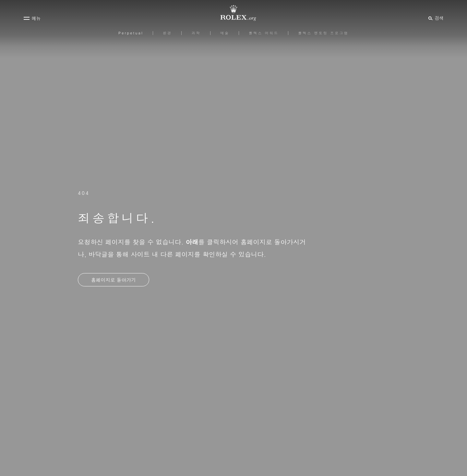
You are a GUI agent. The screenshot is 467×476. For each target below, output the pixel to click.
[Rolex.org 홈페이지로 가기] (233, 13)
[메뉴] (32, 18)
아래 (192, 242)
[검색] (435, 18)
